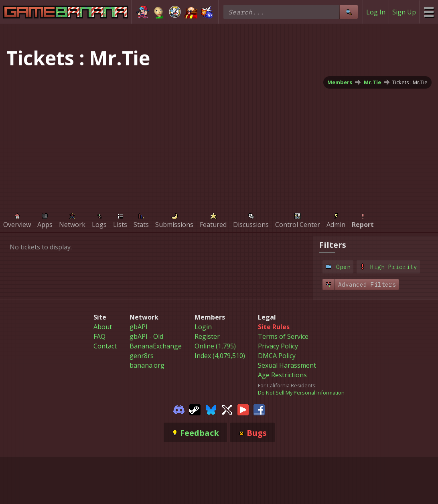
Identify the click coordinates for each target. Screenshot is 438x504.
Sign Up (404, 12)
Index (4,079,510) (220, 356)
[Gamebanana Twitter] (227, 409)
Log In (376, 12)
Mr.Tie (372, 82)
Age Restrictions (282, 375)
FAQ (99, 336)
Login (203, 327)
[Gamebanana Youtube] (243, 409)
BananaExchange (156, 346)
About (103, 327)
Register (207, 336)
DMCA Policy (277, 356)
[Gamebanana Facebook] (259, 409)
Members (340, 82)
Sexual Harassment (287, 365)
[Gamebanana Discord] (179, 409)
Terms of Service (283, 336)
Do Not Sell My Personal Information (301, 393)
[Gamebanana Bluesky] (211, 409)
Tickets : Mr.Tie (410, 82)
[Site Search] (349, 12)
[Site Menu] (429, 12)
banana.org (147, 365)
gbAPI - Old (146, 336)
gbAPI (139, 327)
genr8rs (142, 356)
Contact (105, 346)
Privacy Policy (278, 346)
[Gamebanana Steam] (195, 409)
